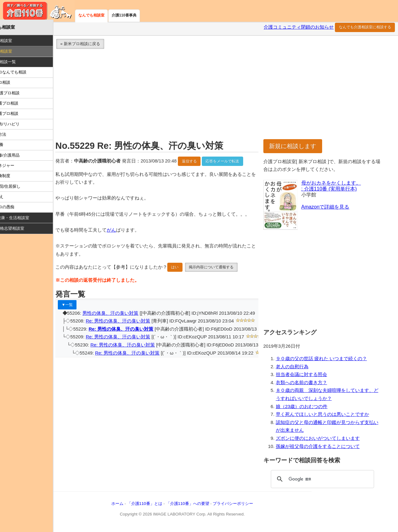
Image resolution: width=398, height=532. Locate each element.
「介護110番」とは (163, 506)
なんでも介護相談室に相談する (365, 29)
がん (130, 240)
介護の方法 (15, 137)
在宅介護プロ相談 (21, 105)
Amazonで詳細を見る (333, 209)
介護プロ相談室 (17, 53)
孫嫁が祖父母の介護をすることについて (325, 448)
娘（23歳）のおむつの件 (309, 408)
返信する (208, 163)
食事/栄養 (13, 147)
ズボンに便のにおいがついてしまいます (325, 440)
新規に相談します (300, 148)
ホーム (136, 506)
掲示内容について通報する (230, 277)
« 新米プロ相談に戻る (99, 46)
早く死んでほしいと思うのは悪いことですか (330, 417)
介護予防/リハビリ (21, 126)
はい (193, 277)
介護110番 (37, 11)
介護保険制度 (17, 178)
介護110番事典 (124, 15)
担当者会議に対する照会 (309, 377)
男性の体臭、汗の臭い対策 (129, 323)
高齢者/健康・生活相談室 (25, 220)
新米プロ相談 (17, 85)
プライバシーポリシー (252, 506)
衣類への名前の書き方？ (309, 385)
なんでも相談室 (91, 15)
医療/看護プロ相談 (21, 95)
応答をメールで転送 (241, 163)
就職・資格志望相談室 (23, 231)
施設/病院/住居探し (22, 188)
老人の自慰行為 (300, 369)
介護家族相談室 (17, 43)
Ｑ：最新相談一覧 (19, 64)
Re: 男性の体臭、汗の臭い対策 (137, 331)
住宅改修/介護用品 (21, 157)
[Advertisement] (231, 98)
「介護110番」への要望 (206, 506)
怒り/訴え (13, 199)
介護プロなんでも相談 (25, 74)
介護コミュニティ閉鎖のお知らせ (299, 29)
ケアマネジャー (19, 168)
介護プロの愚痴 (19, 209)
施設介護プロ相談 (21, 116)
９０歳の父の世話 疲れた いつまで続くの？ (329, 361)
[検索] (326, 481)
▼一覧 (86, 315)
